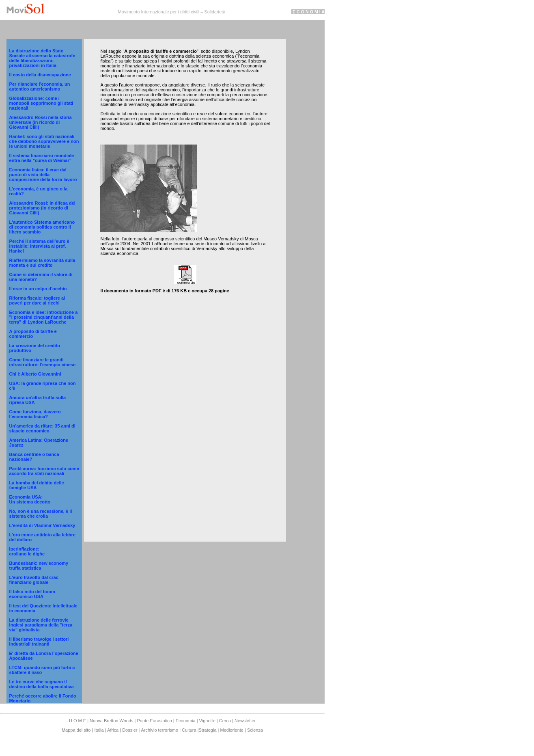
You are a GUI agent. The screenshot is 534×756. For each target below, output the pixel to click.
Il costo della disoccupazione (40, 75)
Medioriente (233, 730)
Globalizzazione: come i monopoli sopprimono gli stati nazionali (41, 103)
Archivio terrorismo (159, 730)
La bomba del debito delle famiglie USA (37, 485)
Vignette (207, 721)
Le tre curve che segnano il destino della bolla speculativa (42, 684)
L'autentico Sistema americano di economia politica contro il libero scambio (42, 227)
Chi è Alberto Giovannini (35, 374)
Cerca (225, 721)
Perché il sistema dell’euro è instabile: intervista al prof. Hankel (39, 246)
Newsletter (245, 721)
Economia (186, 721)
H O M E (78, 721)
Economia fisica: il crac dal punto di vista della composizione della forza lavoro (43, 175)
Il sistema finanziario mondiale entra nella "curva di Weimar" (42, 158)
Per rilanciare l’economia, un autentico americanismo (40, 86)
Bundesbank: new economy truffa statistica (39, 566)
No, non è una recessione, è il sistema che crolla (41, 514)
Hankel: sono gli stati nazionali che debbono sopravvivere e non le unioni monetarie (44, 141)
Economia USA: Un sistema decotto (30, 499)
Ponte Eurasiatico (154, 721)
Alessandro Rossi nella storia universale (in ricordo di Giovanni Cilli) (41, 122)
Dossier (130, 730)
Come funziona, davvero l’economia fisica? (35, 414)
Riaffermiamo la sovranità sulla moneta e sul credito (42, 263)
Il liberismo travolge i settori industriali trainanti (39, 642)
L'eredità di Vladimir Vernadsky (42, 525)
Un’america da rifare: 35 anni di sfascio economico (42, 428)
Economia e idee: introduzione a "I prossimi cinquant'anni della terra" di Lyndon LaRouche (44, 317)
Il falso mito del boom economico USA (32, 594)
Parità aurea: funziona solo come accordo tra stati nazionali (44, 471)
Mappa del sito (77, 730)
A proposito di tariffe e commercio (33, 334)
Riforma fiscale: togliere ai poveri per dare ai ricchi (37, 300)
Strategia (207, 730)
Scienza (255, 730)
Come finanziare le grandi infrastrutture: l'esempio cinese (42, 362)
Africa (113, 730)
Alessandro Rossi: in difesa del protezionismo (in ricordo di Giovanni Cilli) (42, 208)
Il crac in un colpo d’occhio (38, 289)
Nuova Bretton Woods (112, 721)
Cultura (190, 730)
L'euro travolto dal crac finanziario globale (34, 580)
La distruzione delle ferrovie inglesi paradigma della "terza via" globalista (41, 625)
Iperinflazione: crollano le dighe (27, 551)
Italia (99, 730)
